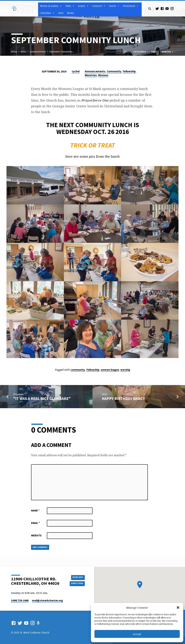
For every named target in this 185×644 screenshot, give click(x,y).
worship (125, 370)
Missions (103, 75)
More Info (76, 577)
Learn (83, 6)
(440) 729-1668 (20, 600)
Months (168, 52)
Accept (137, 634)
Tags (155, 52)
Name (35, 510)
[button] (178, 608)
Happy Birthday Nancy (123, 399)
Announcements (38, 52)
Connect (99, 6)
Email (35, 523)
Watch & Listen (51, 6)
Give (61, 13)
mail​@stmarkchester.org (47, 600)
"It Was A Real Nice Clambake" (42, 399)
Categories (141, 52)
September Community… (62, 52)
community (78, 370)
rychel (76, 71)
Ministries (91, 75)
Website (36, 535)
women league (110, 370)
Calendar (47, 13)
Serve (114, 6)
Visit (70, 6)
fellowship (129, 71)
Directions (76, 584)
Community (114, 71)
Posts (24, 52)
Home (71, 13)
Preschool (131, 6)
